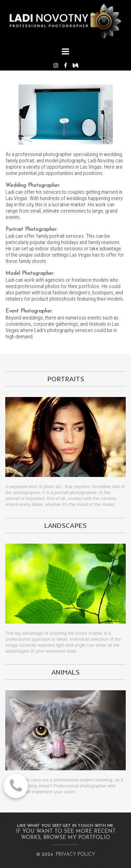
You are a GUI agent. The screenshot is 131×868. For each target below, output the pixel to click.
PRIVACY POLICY (75, 855)
